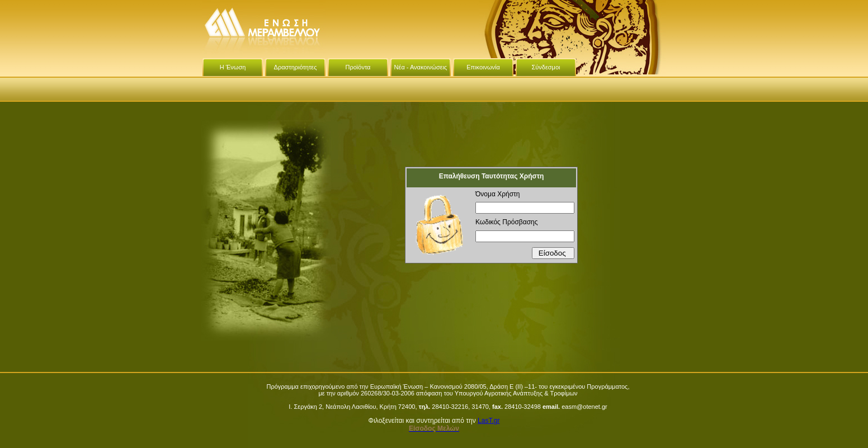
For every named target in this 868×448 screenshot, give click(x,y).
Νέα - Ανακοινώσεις (421, 67)
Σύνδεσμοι (546, 67)
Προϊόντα (358, 67)
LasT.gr (489, 421)
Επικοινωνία (483, 67)
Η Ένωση (233, 67)
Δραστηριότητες (296, 67)
